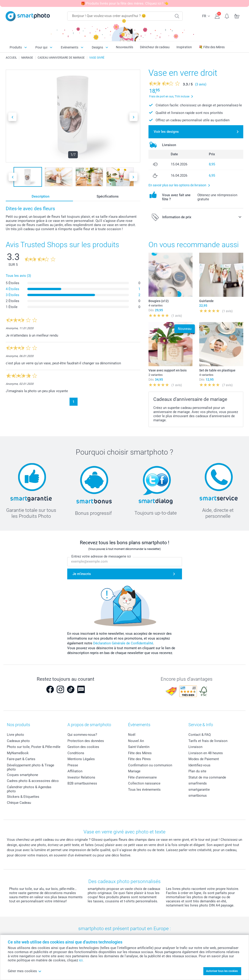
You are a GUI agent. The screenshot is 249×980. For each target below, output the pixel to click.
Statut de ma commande (207, 777)
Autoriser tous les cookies (222, 971)
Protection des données (86, 741)
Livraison (195, 747)
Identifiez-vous (199, 765)
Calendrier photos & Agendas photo (29, 789)
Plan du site (197, 771)
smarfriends (198, 783)
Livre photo (15, 735)
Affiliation (75, 771)
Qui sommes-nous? (82, 735)
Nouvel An (136, 741)
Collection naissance (144, 783)
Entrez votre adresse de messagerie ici (101, 556)
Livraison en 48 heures (206, 753)
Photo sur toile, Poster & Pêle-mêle (34, 747)
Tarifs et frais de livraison (208, 741)
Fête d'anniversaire (142, 777)
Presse (73, 765)
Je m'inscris (82, 574)
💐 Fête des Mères (212, 47)
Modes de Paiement (204, 759)
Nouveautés (124, 47)
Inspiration (184, 47)
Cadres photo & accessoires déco (33, 781)
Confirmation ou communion (150, 765)
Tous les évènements (144, 790)
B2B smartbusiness (82, 783)
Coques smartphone (22, 775)
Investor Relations (81, 777)
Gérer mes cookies (25, 971)
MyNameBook (18, 753)
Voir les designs (166, 132)
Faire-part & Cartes (21, 759)
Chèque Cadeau (19, 803)
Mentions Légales (81, 759)
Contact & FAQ (200, 735)
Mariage (134, 771)
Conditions (76, 753)
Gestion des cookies (83, 747)
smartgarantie (199, 790)
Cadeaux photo (18, 741)
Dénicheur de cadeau (155, 47)
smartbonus (198, 796)
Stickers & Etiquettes (23, 797)
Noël (132, 735)
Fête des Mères (140, 753)
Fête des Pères (139, 759)
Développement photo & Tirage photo (31, 767)
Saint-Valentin (139, 747)
